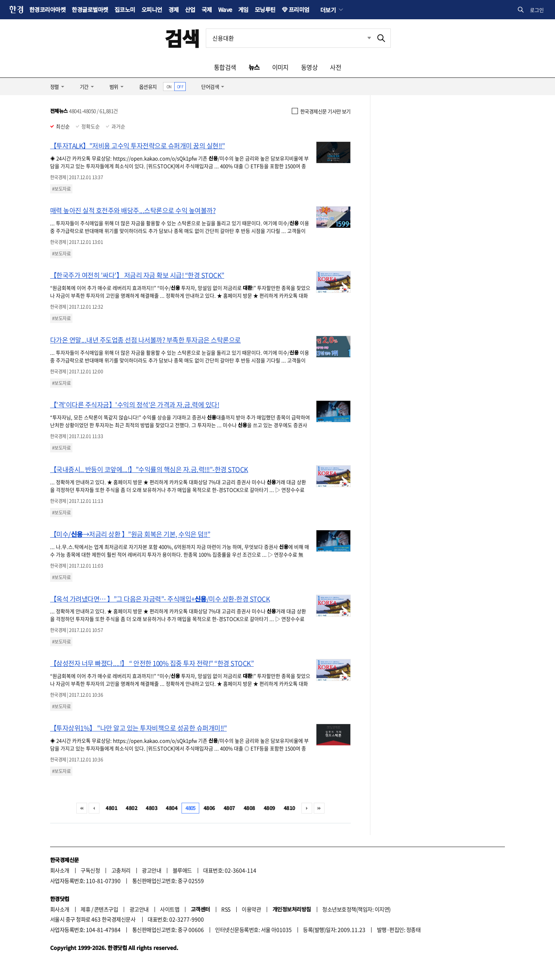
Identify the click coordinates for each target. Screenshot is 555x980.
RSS (226, 909)
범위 (114, 87)
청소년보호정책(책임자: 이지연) (356, 909)
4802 (131, 808)
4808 (249, 808)
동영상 (309, 67)
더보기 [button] (328, 10)
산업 (190, 9)
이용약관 (251, 909)
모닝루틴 (265, 9)
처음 (82, 808)
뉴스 (254, 67)
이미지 (280, 67)
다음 (307, 808)
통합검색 (225, 67)
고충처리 (121, 870)
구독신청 (90, 870)
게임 (243, 9)
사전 (336, 67)
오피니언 (152, 9)
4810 (289, 808)
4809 (269, 808)
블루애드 (182, 870)
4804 (172, 808)
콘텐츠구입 (106, 909)
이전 (94, 808)
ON (169, 87)
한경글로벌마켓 (90, 9)
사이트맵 (170, 909)
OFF (180, 87)
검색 (182, 38)
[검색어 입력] (289, 38)
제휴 (85, 909)
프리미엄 (299, 9)
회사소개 (60, 870)
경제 (174, 9)
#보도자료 (61, 189)
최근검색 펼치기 (363, 38)
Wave (225, 9)
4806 (209, 808)
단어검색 (210, 87)
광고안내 (151, 870)
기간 (84, 87)
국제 (207, 9)
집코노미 (125, 9)
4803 (151, 808)
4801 (111, 808)
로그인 (537, 10)
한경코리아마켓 (47, 9)
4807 (229, 808)
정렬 (55, 87)
